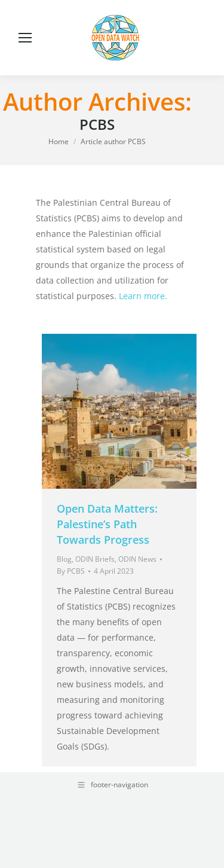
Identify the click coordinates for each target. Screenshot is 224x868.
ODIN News (137, 559)
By (71, 571)
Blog (64, 559)
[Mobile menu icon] (25, 38)
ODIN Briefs (95, 559)
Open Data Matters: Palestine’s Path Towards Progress (107, 524)
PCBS (97, 124)
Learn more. (143, 296)
